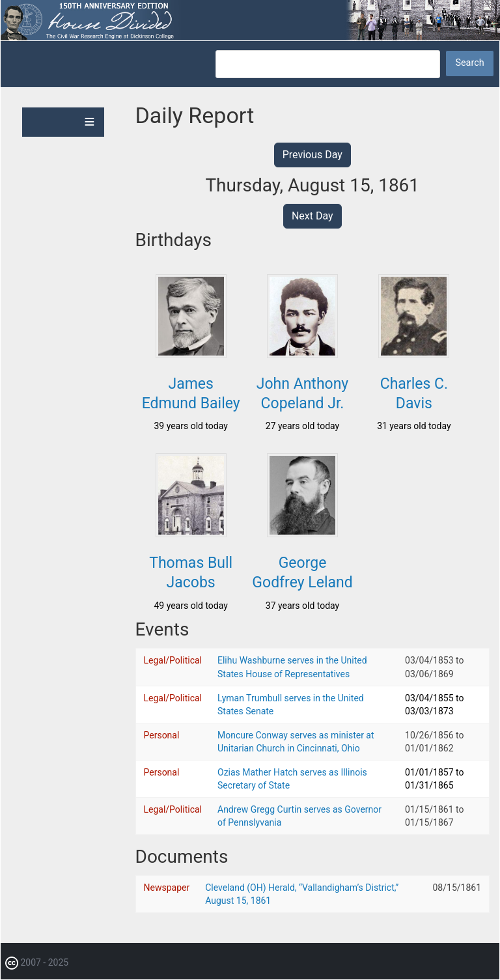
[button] (191, 354)
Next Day (312, 216)
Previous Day (312, 155)
